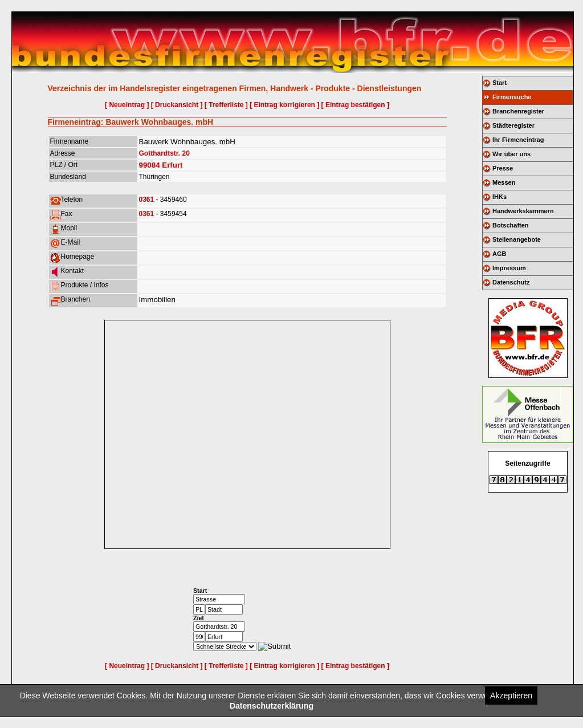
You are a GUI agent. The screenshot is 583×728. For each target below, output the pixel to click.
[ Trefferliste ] (226, 105)
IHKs (500, 197)
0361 (147, 200)
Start (500, 83)
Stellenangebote (517, 239)
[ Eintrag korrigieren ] (284, 105)
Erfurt (172, 165)
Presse (503, 168)
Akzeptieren (511, 696)
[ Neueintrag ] (127, 105)
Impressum (509, 268)
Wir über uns (511, 154)
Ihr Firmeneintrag (518, 140)
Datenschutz (511, 282)
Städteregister (513, 125)
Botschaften (511, 225)
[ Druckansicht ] (177, 105)
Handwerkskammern (523, 211)
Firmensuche (512, 97)
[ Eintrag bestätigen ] (355, 105)
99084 (150, 165)
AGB (499, 254)
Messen (504, 182)
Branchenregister (518, 111)
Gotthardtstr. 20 (164, 153)
